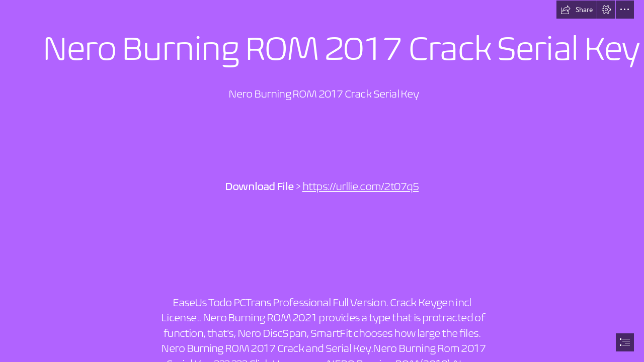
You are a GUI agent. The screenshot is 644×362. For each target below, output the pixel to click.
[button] (577, 10)
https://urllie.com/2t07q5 (361, 187)
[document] (322, 181)
